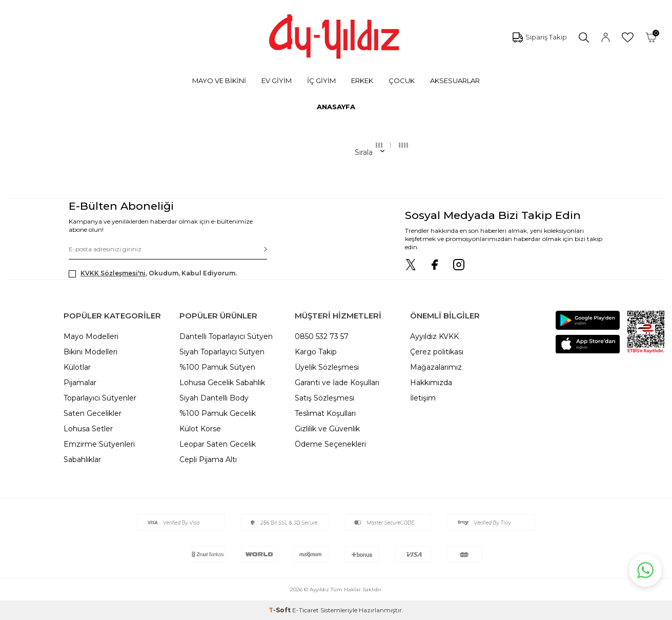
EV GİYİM (277, 81)
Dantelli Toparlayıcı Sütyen (226, 336)
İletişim (423, 398)
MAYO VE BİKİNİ (219, 81)
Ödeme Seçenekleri (330, 444)
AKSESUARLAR (455, 81)
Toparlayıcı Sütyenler (100, 398)
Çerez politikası (437, 352)
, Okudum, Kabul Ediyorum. (153, 273)
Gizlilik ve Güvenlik (327, 429)
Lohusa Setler (88, 429)
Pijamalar (80, 383)
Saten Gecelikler (93, 413)
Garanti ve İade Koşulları (337, 383)
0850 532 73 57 (322, 336)
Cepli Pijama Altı (208, 459)
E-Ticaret (306, 610)
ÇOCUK (402, 81)
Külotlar (77, 367)
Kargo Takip (316, 352)
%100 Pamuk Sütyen (217, 367)
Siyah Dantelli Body (214, 398)
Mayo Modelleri (91, 336)
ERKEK (362, 81)
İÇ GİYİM (321, 81)
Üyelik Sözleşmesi (327, 367)
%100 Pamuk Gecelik (218, 413)
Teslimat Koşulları (325, 413)
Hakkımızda (431, 383)
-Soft (280, 610)
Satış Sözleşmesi (324, 398)
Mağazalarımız (436, 367)
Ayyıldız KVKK (434, 336)
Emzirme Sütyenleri (99, 444)
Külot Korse (200, 429)
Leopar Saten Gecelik (218, 444)
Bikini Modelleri (90, 352)
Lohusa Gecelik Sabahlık (222, 383)
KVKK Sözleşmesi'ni (113, 273)
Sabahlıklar (82, 459)
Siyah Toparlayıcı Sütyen (222, 352)
